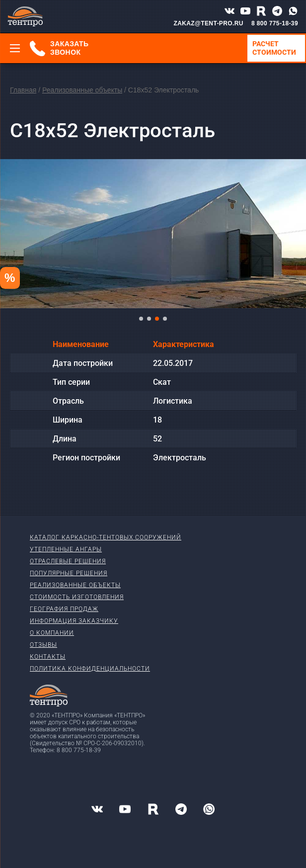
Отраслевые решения (68, 561)
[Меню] (15, 48)
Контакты (48, 657)
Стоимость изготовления (77, 597)
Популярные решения (69, 573)
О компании (52, 633)
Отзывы (43, 645)
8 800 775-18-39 (275, 23)
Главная (23, 90)
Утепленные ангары (66, 549)
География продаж (64, 609)
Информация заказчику (74, 621)
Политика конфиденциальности (90, 669)
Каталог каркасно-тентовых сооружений (106, 537)
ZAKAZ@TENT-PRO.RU (208, 23)
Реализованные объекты (82, 90)
